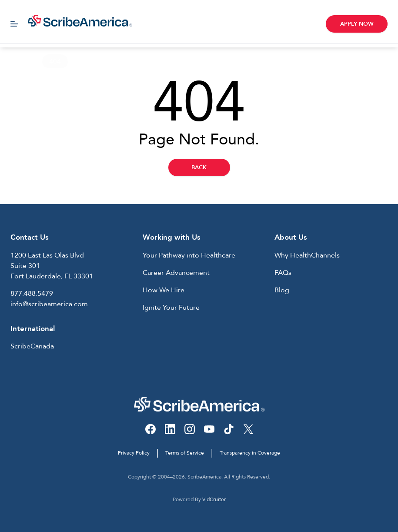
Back (199, 167)
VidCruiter (214, 499)
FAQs (283, 273)
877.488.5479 (32, 294)
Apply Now (357, 24)
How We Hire (164, 290)
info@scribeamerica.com (49, 304)
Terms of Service (185, 453)
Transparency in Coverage (250, 453)
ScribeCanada (32, 346)
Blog (282, 290)
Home (17, 61)
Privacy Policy (134, 453)
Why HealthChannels (307, 255)
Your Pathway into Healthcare (189, 255)
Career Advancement (176, 273)
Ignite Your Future (171, 308)
